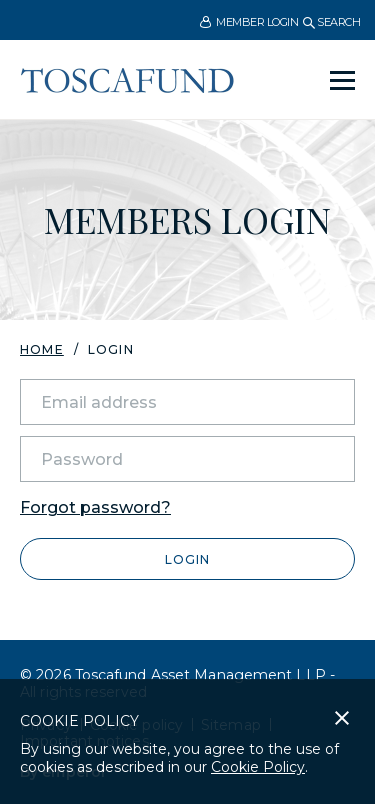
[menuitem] (249, 21)
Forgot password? (95, 507)
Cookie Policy (258, 767)
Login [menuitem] (111, 350)
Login (187, 559)
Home (42, 349)
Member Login (249, 22)
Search (331, 22)
